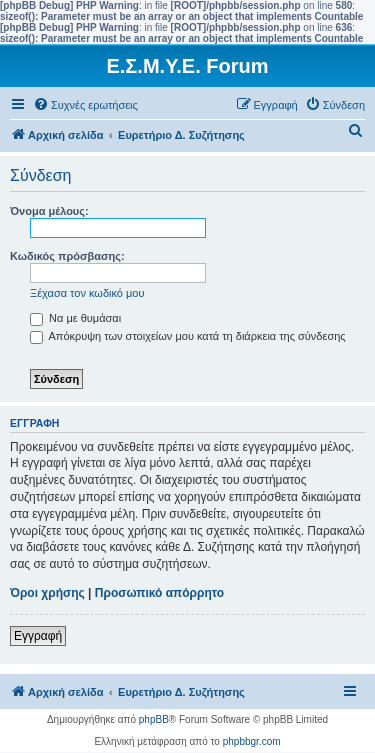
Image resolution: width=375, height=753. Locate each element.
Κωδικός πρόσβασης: (67, 256)
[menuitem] (85, 105)
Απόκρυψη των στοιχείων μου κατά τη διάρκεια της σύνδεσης (188, 336)
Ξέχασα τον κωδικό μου (87, 293)
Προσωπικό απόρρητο (159, 593)
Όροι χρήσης (47, 593)
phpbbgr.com (252, 741)
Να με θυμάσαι (75, 318)
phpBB (154, 719)
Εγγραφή (38, 636)
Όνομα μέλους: (49, 211)
